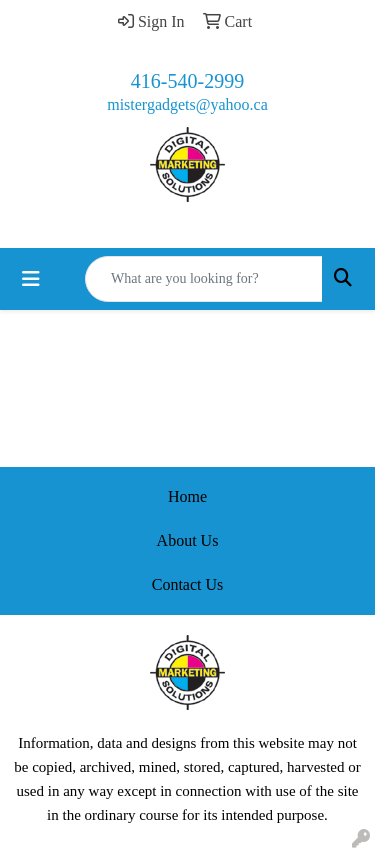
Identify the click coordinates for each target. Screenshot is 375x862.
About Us (188, 540)
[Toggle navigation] (31, 279)
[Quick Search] (204, 279)
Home (187, 496)
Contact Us (188, 584)
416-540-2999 (187, 81)
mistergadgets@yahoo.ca (187, 104)
